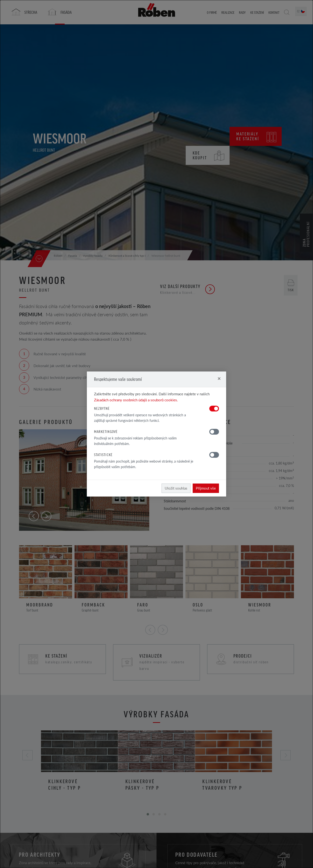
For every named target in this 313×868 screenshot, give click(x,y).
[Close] (219, 378)
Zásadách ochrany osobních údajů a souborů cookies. (136, 400)
